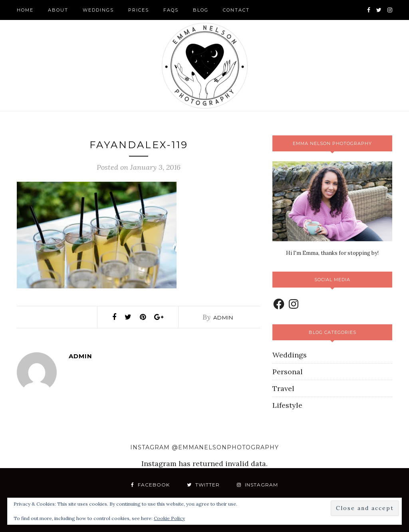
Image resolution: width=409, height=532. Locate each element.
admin (223, 318)
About (58, 10)
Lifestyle (287, 405)
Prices (139, 10)
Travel (283, 388)
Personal (288, 372)
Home (25, 10)
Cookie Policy (169, 518)
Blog (201, 10)
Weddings (98, 10)
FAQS (171, 10)
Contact (236, 10)
